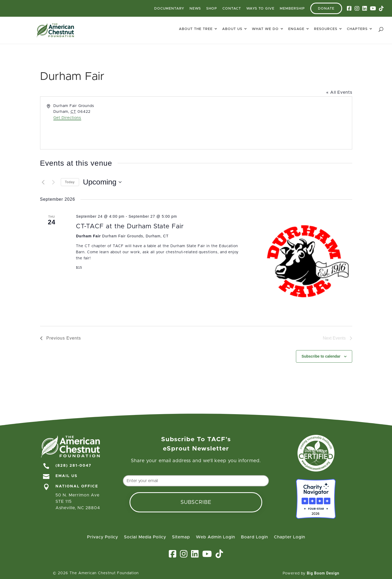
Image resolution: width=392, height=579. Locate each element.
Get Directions (67, 118)
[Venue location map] (274, 123)
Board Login (255, 537)
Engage (296, 29)
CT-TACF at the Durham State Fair (130, 226)
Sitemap (181, 537)
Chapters (357, 29)
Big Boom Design (323, 573)
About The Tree (196, 29)
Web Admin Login (216, 537)
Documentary (169, 9)
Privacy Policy (103, 537)
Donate (326, 9)
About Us (232, 29)
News (195, 9)
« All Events (339, 92)
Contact (232, 9)
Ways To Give (260, 9)
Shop (212, 9)
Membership (292, 9)
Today (70, 182)
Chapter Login (290, 537)
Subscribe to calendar (321, 356)
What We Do (265, 29)
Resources (326, 29)
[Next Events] (54, 182)
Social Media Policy (145, 537)
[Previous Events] (43, 182)
